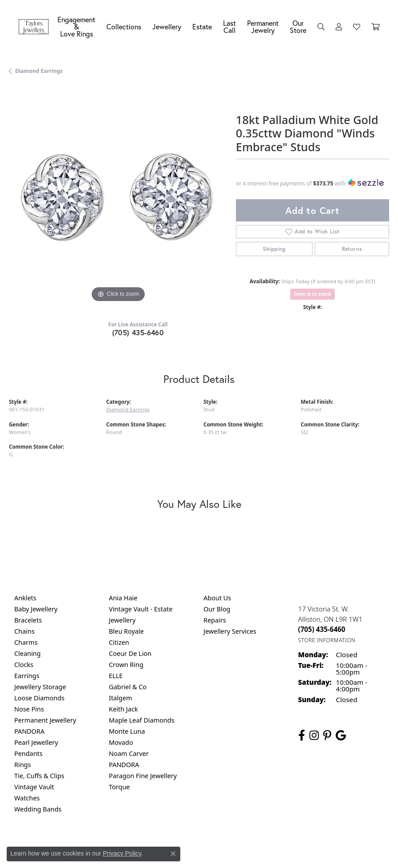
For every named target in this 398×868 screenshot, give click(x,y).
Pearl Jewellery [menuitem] (36, 742)
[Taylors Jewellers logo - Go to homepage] (36, 27)
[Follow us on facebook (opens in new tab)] (302, 735)
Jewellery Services (230, 631)
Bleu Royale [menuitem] (126, 631)
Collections (124, 26)
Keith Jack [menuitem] (124, 709)
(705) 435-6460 (138, 332)
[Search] (321, 27)
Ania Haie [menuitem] (123, 598)
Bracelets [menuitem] (28, 620)
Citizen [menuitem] (119, 642)
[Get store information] (327, 640)
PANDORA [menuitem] (29, 731)
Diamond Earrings (39, 71)
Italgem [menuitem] (121, 698)
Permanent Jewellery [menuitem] (45, 720)
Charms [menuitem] (26, 642)
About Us (217, 598)
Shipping (274, 249)
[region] (118, 196)
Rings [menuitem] (22, 765)
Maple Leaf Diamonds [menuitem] (142, 720)
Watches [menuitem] (27, 798)
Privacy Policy (122, 853)
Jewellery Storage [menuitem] (40, 687)
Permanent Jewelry (263, 26)
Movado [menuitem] (121, 742)
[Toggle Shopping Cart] (375, 27)
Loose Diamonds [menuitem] (39, 698)
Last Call (229, 26)
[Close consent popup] (173, 854)
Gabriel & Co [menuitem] (128, 687)
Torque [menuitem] (120, 787)
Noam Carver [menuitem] (129, 753)
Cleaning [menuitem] (27, 653)
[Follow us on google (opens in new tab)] (341, 735)
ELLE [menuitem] (116, 676)
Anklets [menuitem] (25, 598)
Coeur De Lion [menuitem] (130, 653)
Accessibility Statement (274, 846)
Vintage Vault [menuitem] (34, 787)
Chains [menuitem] (24, 631)
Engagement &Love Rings (76, 26)
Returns (352, 249)
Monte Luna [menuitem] (127, 731)
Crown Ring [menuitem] (126, 665)
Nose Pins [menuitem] (29, 709)
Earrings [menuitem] (27, 676)
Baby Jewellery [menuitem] (36, 609)
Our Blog (217, 609)
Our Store (298, 26)
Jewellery (167, 26)
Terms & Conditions (208, 846)
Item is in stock (313, 294)
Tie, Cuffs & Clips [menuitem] (39, 776)
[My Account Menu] (339, 27)
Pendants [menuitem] (28, 753)
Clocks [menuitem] (24, 665)
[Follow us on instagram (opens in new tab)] (314, 735)
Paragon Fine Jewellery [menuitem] (143, 776)
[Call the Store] (322, 629)
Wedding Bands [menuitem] (38, 809)
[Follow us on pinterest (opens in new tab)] (327, 735)
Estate (202, 26)
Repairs (215, 620)
